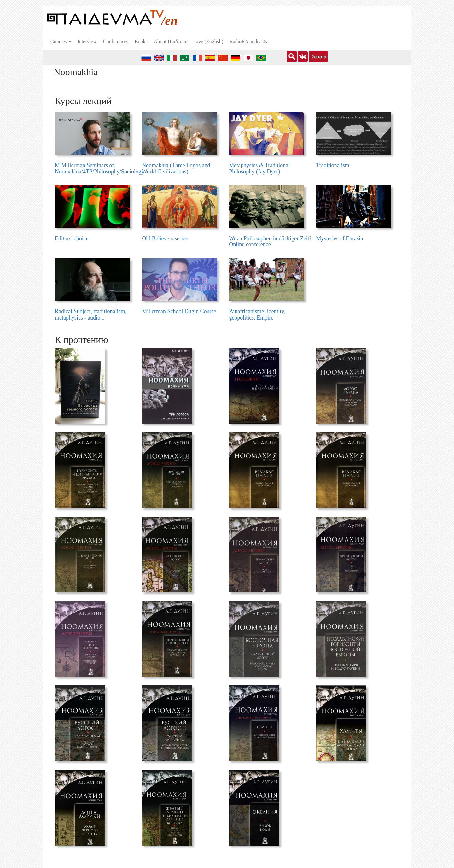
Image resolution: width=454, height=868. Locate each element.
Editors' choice (72, 238)
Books (141, 41)
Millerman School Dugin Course (179, 311)
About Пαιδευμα (171, 41)
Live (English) (209, 41)
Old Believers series (165, 238)
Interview (87, 41)
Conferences (116, 41)
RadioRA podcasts (248, 41)
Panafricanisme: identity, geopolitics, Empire (257, 314)
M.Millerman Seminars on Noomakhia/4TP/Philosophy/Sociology (99, 168)
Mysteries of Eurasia (339, 238)
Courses (61, 41)
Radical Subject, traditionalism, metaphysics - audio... (91, 314)
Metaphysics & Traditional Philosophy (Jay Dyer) (259, 168)
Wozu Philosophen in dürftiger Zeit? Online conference (270, 242)
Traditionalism (332, 165)
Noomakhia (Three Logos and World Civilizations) (176, 168)
